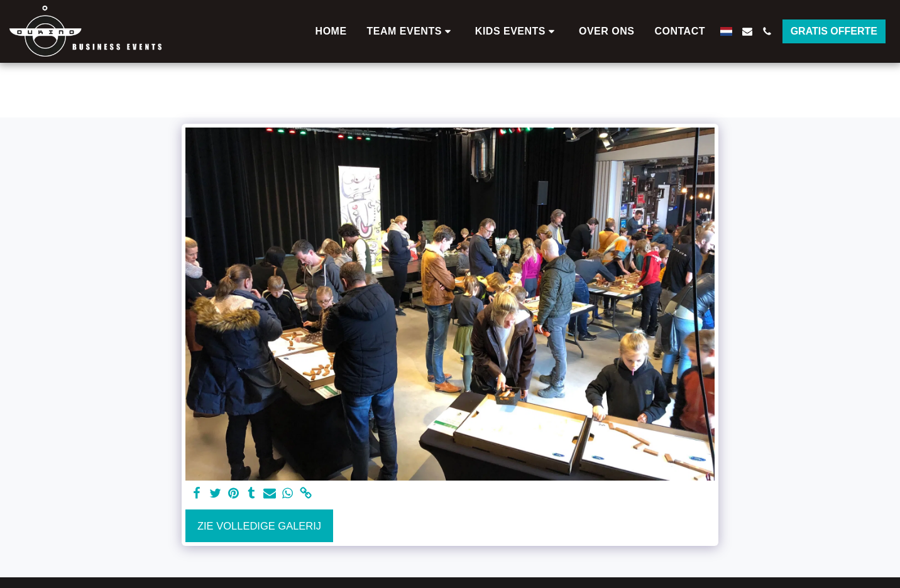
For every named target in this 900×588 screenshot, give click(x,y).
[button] (411, 31)
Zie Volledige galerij (259, 526)
